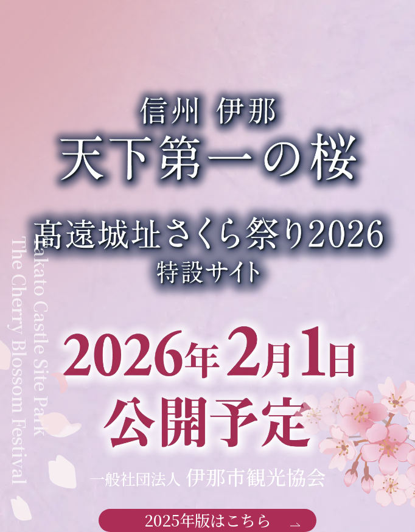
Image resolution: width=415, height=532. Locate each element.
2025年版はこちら (222, 520)
